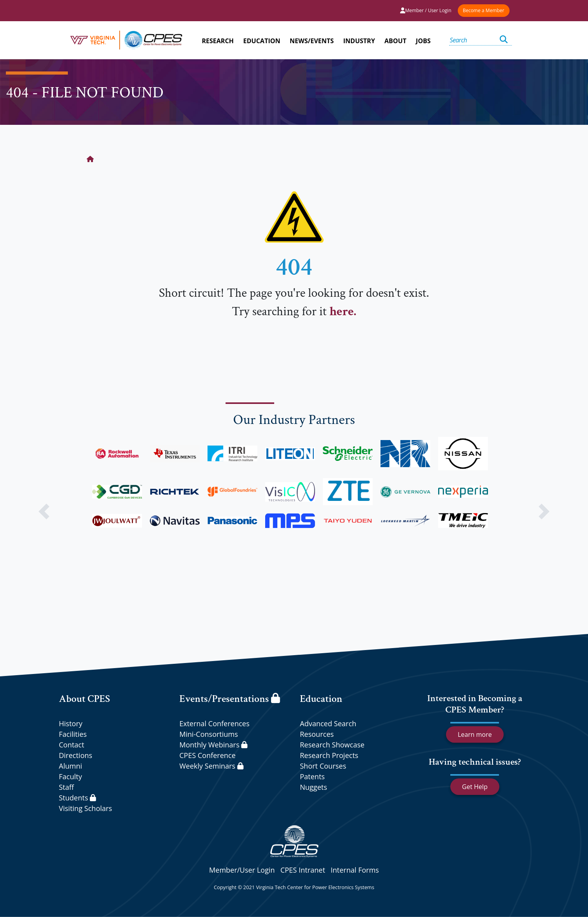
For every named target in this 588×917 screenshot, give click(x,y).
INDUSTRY (359, 41)
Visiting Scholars (86, 808)
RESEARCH (218, 41)
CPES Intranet (303, 870)
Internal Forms (355, 870)
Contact (72, 745)
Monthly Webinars (213, 745)
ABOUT (395, 41)
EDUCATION (262, 41)
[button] (44, 511)
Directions (76, 755)
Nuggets (314, 787)
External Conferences (214, 723)
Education (321, 699)
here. (343, 311)
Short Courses (323, 766)
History (71, 723)
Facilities (73, 734)
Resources (317, 734)
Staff (66, 787)
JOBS (423, 41)
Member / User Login (426, 10)
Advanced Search (328, 723)
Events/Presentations (229, 699)
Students (77, 798)
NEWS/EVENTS (312, 41)
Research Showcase (332, 745)
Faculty (70, 776)
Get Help (475, 787)
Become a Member (484, 10)
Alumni (70, 766)
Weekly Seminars (211, 766)
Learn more (475, 734)
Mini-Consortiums (208, 734)
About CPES (85, 699)
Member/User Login (242, 870)
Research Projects (329, 755)
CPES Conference (207, 755)
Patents (312, 776)
